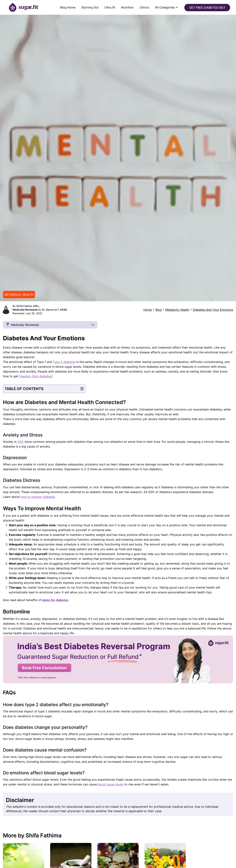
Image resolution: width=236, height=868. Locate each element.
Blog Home (68, 7)
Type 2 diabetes (64, 362)
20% (21, 442)
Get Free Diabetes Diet (207, 8)
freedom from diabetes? (36, 376)
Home (148, 310)
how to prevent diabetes (38, 497)
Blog (159, 310)
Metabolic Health (177, 310)
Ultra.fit (110, 7)
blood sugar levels (111, 784)
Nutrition (127, 7)
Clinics (144, 7)
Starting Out (90, 7)
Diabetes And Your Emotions (213, 310)
